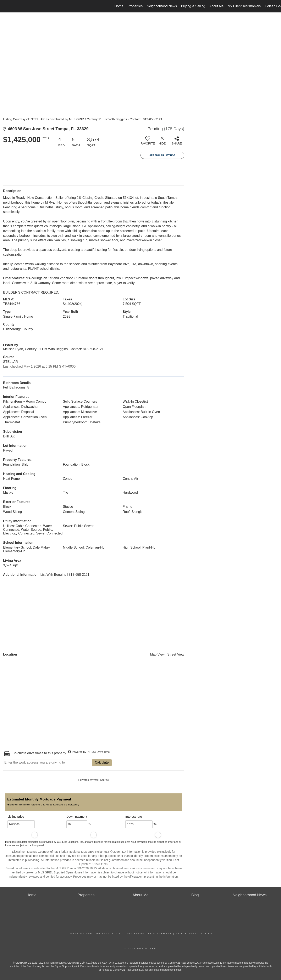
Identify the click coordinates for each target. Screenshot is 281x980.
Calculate (102, 762)
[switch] (148, 142)
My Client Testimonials (244, 6)
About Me (216, 6)
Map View (157, 654)
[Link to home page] (5, 6)
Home (119, 6)
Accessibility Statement (150, 934)
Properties (135, 6)
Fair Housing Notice (194, 934)
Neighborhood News (162, 6)
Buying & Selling (193, 6)
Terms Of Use (81, 934)
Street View (176, 654)
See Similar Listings (162, 155)
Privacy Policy (110, 934)
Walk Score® (101, 780)
